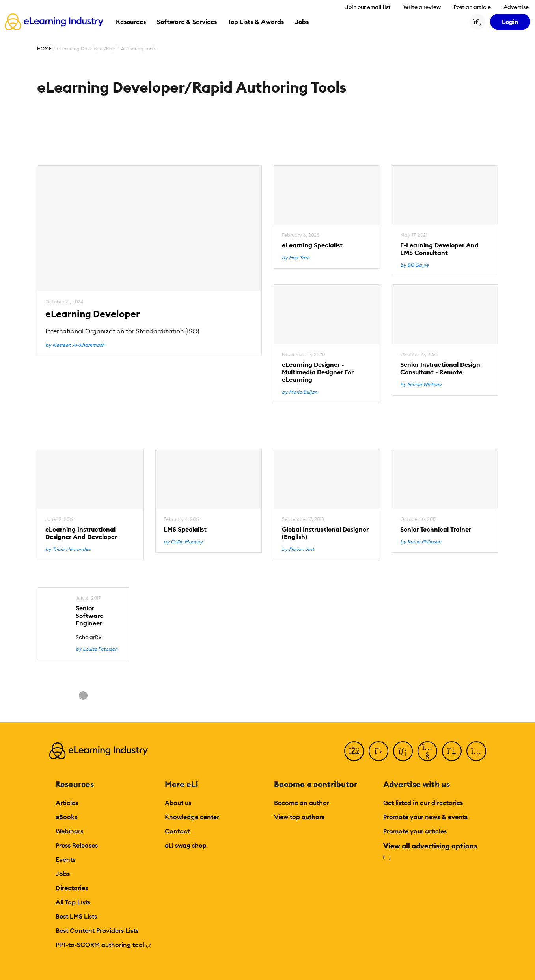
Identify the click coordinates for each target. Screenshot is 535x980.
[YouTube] (427, 751)
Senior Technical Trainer (436, 529)
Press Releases (77, 845)
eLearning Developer (93, 314)
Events (65, 859)
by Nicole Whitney (421, 385)
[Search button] (477, 22)
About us (178, 803)
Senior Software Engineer (89, 616)
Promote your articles (415, 831)
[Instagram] (476, 751)
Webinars (69, 831)
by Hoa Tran (296, 258)
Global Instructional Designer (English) (325, 533)
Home (44, 49)
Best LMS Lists (76, 916)
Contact (177, 831)
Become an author (302, 803)
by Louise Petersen (97, 649)
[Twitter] (378, 751)
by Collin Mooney (183, 542)
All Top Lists (73, 902)
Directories (72, 888)
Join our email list (368, 7)
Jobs (63, 874)
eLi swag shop (186, 845)
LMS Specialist (185, 529)
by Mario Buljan (300, 392)
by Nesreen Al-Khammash (75, 345)
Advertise (516, 7)
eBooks (66, 817)
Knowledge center (192, 817)
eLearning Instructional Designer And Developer (81, 533)
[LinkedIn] (403, 751)
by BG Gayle (414, 265)
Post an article (472, 7)
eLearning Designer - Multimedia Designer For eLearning (318, 372)
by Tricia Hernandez (68, 549)
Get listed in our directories (423, 803)
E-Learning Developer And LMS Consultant (439, 249)
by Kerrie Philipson (421, 542)
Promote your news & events (425, 817)
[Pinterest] (452, 751)
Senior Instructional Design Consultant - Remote (440, 368)
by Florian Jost (298, 549)
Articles (67, 803)
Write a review (422, 7)
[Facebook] (354, 751)
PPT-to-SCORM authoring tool (104, 945)
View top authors (299, 817)
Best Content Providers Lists (97, 930)
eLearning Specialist (312, 245)
